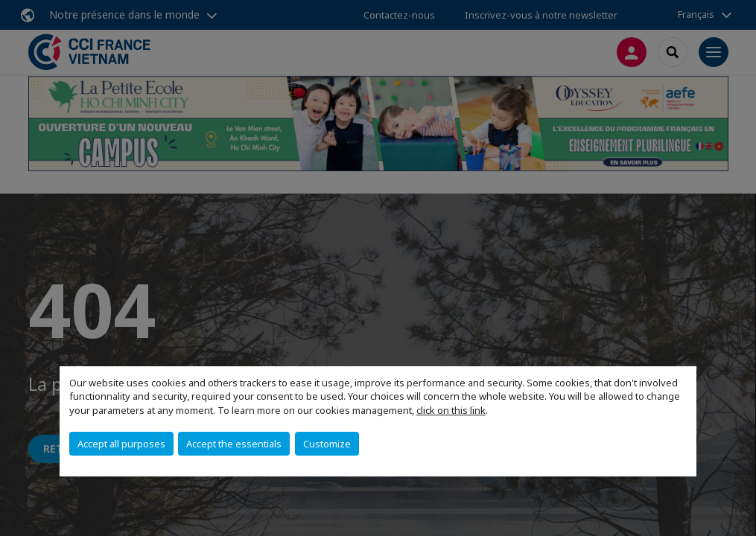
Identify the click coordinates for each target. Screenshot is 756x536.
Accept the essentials (234, 444)
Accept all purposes (121, 444)
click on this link (451, 410)
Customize (327, 444)
